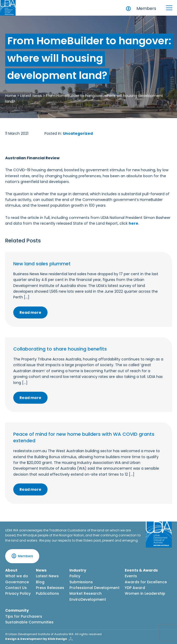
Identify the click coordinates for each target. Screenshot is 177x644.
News (41, 570)
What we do (17, 576)
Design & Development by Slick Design (36, 639)
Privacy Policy (18, 593)
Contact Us (16, 588)
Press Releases (50, 588)
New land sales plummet (42, 264)
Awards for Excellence (146, 582)
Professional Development (94, 588)
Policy (75, 576)
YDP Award (135, 588)
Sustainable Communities (29, 622)
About (11, 570)
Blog (40, 582)
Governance (17, 582)
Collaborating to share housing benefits (60, 349)
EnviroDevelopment (88, 599)
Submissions (81, 582)
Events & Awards (141, 570)
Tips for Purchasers (24, 616)
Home (11, 96)
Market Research (86, 593)
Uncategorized (78, 133)
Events (131, 576)
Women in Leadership (145, 593)
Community (17, 610)
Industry (78, 570)
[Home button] (8, 8)
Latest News (31, 96)
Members (146, 8)
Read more (30, 312)
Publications (47, 593)
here (133, 223)
